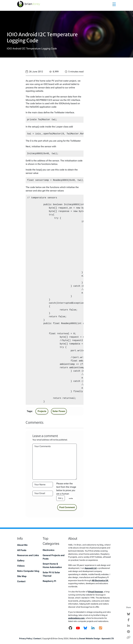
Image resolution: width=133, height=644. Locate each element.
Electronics (48, 550)
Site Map (22, 576)
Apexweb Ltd (91, 568)
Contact (21, 581)
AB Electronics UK (100, 581)
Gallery (21, 561)
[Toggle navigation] (114, 4)
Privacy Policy (26, 638)
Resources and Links (28, 555)
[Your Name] (43, 485)
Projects (42, 411)
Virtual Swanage (95, 592)
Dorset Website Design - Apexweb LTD (96, 638)
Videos (21, 566)
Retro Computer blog (28, 571)
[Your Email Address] (43, 493)
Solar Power (59, 411)
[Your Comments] (55, 462)
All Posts (22, 550)
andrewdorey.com (76, 618)
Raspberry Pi (49, 581)
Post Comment (67, 507)
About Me (22, 545)
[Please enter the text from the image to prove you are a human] (61, 498)
